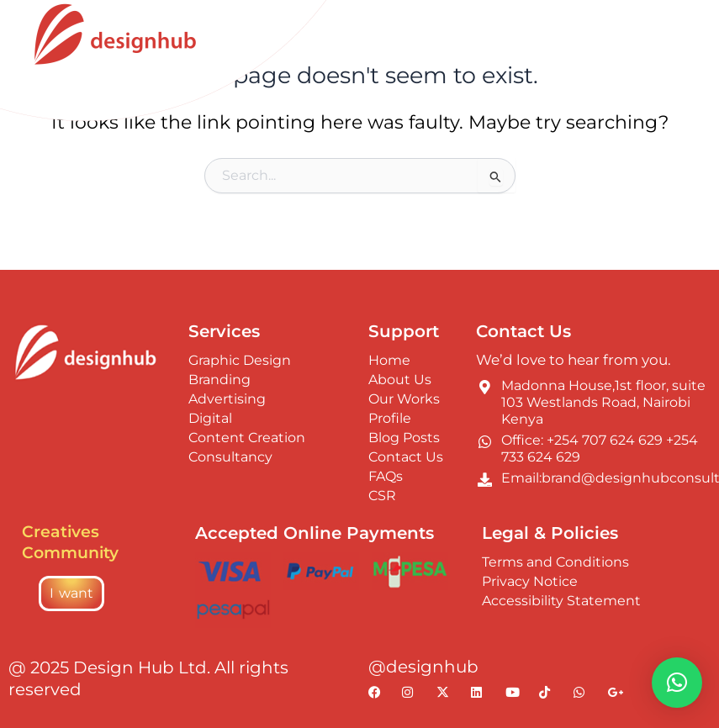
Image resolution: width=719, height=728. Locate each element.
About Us (400, 380)
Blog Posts (404, 438)
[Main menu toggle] (682, 29)
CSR (382, 496)
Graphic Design (240, 360)
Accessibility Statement (561, 601)
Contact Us (406, 457)
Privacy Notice (530, 581)
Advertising (227, 399)
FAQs (386, 476)
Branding (219, 380)
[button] (677, 683)
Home (389, 360)
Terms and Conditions (555, 562)
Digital (210, 418)
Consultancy (230, 457)
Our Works (404, 399)
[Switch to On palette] (618, 29)
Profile (390, 418)
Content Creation (247, 438)
